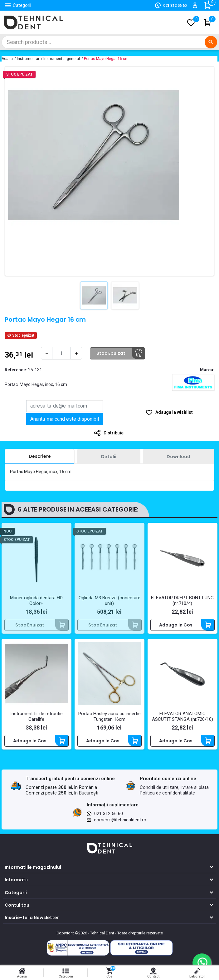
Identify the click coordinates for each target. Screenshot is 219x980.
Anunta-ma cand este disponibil (65, 419)
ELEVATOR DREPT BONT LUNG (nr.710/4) (182, 601)
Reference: (16, 370)
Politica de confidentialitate (167, 793)
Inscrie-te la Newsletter (32, 918)
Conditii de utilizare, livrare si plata (174, 787)
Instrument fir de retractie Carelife (36, 716)
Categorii (16, 893)
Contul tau (17, 905)
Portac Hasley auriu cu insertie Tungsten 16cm (109, 716)
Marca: (207, 370)
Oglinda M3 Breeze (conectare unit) (109, 601)
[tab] (40, 457)
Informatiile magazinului (33, 867)
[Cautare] (109, 42)
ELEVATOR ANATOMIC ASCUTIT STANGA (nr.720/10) (182, 716)
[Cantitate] (61, 353)
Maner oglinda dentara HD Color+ (36, 601)
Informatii (16, 880)
